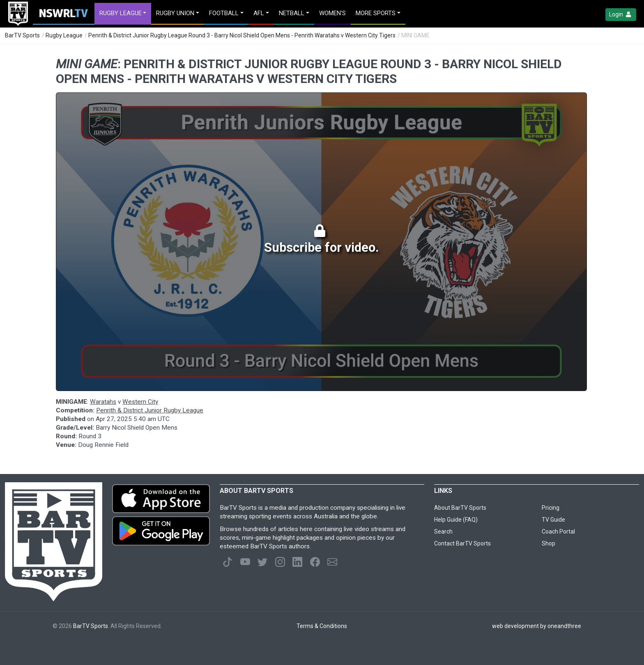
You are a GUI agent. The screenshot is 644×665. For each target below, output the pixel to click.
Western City (140, 402)
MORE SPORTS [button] (376, 13)
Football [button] (224, 13)
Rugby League (64, 35)
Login (621, 15)
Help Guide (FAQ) (456, 520)
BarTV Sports (22, 35)
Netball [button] (292, 13)
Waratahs (103, 402)
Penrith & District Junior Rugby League (150, 410)
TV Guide (553, 520)
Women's (332, 13)
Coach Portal (558, 532)
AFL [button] (259, 13)
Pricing (551, 508)
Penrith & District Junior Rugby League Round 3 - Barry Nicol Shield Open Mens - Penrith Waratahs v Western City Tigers (242, 35)
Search (443, 532)
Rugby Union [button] (175, 13)
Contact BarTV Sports (462, 543)
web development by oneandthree (537, 626)
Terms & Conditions (322, 626)
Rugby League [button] (121, 13)
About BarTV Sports (460, 508)
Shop (549, 543)
